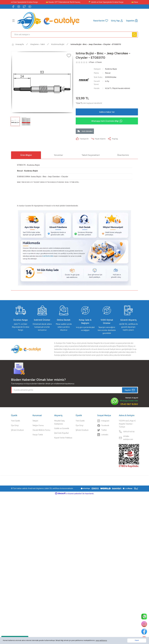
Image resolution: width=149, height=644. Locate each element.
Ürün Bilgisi (26, 155)
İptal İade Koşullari (61, 433)
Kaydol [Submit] (130, 390)
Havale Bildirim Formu (41, 430)
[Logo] (48, 21)
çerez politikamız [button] (101, 640)
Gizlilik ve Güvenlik (62, 428)
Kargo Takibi (38, 435)
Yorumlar (58, 155)
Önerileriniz (123, 155)
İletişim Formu (38, 426)
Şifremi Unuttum (17, 430)
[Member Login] (117, 21)
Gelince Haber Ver (107, 112)
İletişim (35, 421)
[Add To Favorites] (69, 56)
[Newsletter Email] (74, 390)
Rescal (108, 73)
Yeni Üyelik (15, 421)
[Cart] (132, 21)
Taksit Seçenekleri (91, 155)
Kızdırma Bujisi (111, 69)
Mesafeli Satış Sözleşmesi (59, 422)
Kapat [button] (137, 640)
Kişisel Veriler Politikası (63, 438)
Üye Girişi (15, 426)
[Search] (74, 35)
